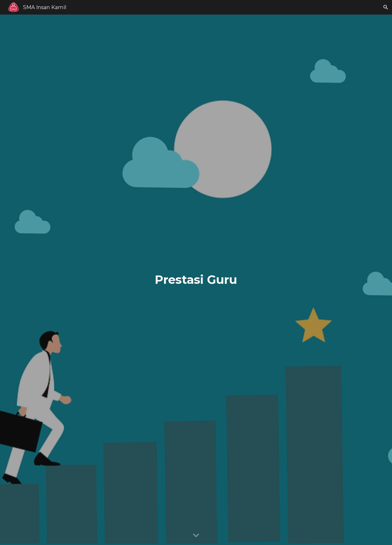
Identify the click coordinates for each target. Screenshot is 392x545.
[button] (386, 7)
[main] (196, 280)
